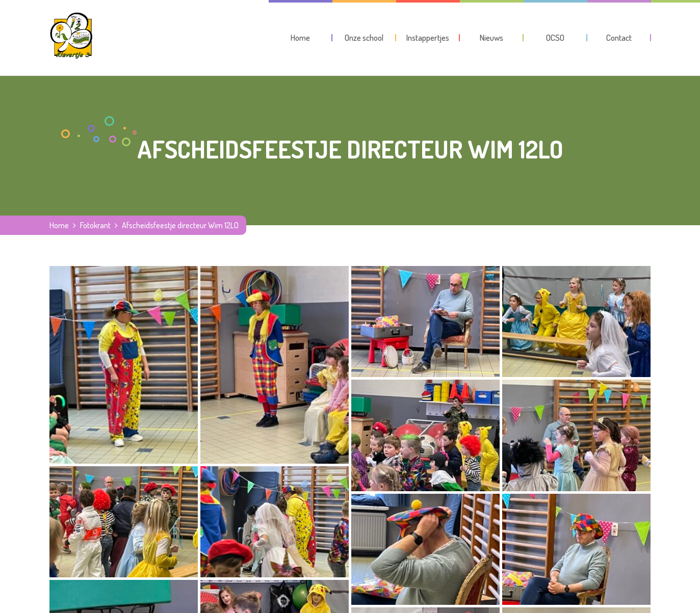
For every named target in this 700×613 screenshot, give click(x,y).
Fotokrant (95, 225)
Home (59, 225)
